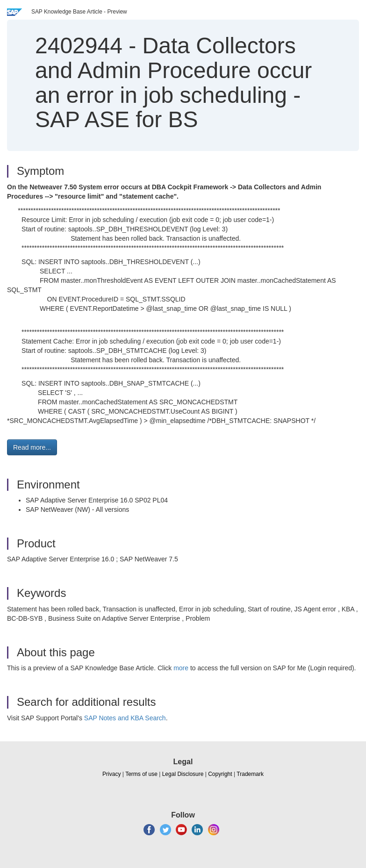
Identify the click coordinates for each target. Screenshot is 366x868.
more (181, 668)
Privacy (111, 774)
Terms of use (141, 774)
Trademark (250, 774)
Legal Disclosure (183, 774)
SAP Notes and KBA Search (125, 718)
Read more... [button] (32, 447)
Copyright (220, 774)
